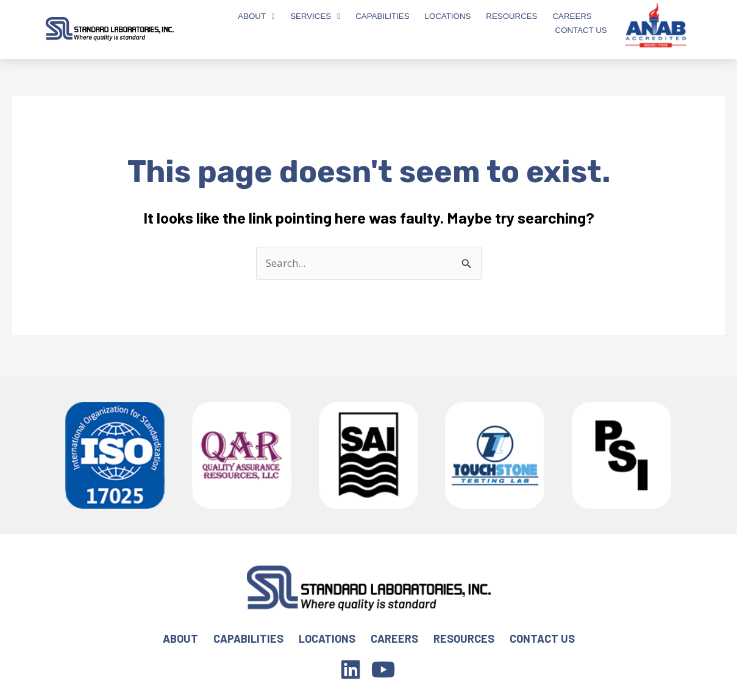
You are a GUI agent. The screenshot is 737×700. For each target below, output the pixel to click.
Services (315, 16)
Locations (448, 16)
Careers (572, 16)
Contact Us (581, 30)
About (256, 16)
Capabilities (382, 16)
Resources (511, 16)
